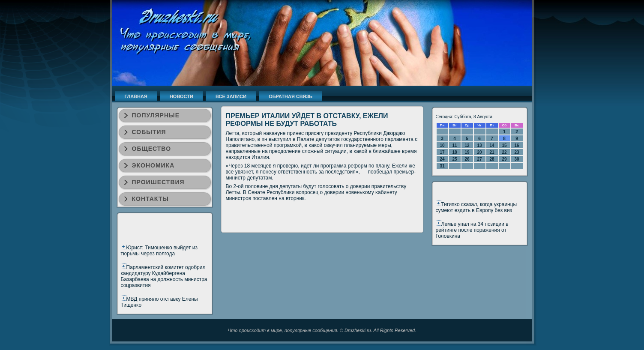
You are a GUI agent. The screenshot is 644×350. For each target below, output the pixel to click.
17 (442, 152)
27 (479, 159)
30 (517, 159)
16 (517, 145)
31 (442, 166)
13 (479, 145)
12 (467, 145)
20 (479, 152)
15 (504, 145)
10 (442, 145)
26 (467, 159)
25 (454, 159)
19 (467, 152)
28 (492, 159)
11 (454, 145)
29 (504, 159)
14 (492, 145)
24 (442, 159)
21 (492, 152)
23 (517, 152)
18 (454, 152)
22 (504, 152)
